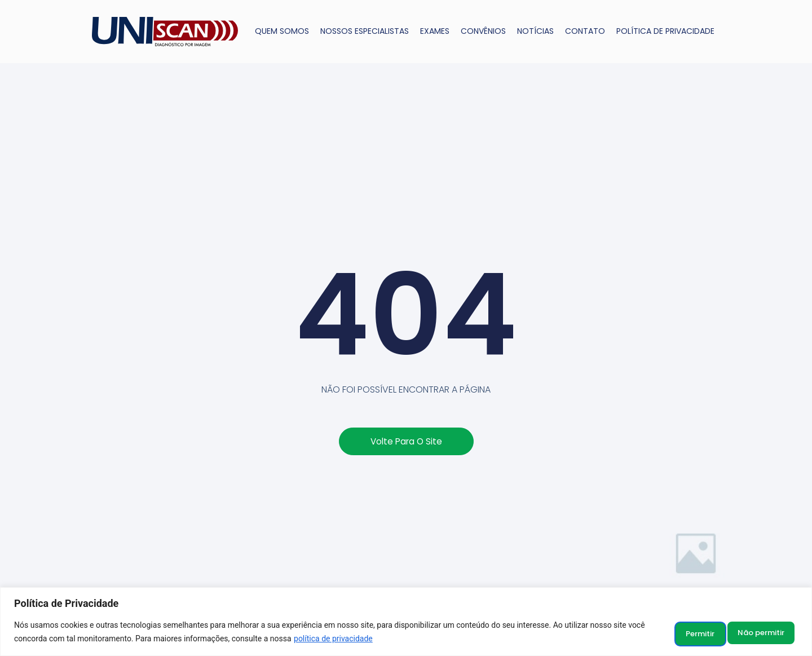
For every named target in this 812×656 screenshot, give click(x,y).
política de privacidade (352, 640)
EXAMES (435, 31)
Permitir (766, 633)
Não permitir (688, 633)
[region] (406, 622)
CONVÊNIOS (483, 31)
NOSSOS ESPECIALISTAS (365, 31)
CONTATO (585, 31)
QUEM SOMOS (282, 31)
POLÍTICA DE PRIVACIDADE (665, 31)
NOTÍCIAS (535, 31)
